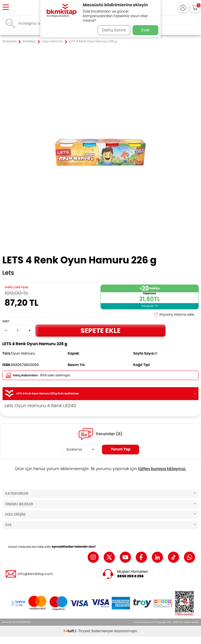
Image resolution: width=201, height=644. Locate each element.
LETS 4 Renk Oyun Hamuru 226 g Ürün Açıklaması (100, 394)
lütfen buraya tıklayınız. (162, 469)
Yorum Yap (121, 449)
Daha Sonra (114, 30)
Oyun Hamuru (52, 41)
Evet (146, 30)
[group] (100, 150)
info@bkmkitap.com (35, 574)
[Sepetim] (195, 8)
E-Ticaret (83, 631)
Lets (8, 273)
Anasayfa (9, 41)
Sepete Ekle (100, 330)
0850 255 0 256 (130, 576)
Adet (6, 321)
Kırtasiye (29, 41)
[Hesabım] (183, 8)
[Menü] (6, 8)
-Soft (69, 631)
